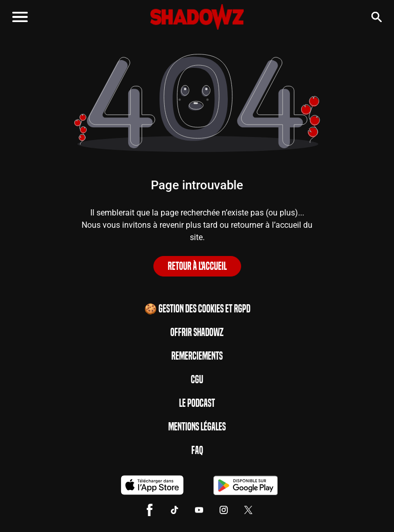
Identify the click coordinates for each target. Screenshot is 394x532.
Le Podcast (197, 403)
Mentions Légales (197, 427)
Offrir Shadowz (197, 332)
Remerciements (197, 356)
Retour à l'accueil (197, 266)
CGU (197, 380)
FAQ (197, 450)
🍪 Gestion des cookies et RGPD (197, 309)
